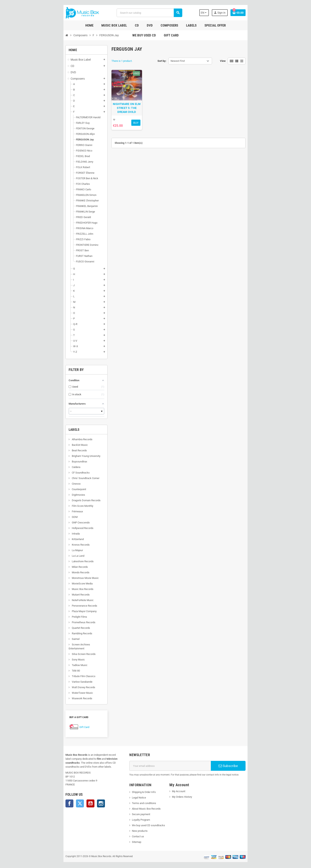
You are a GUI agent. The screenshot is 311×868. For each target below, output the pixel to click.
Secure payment (132, 810)
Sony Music (51, 656)
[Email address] (174, 762)
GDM (47, 517)
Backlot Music (53, 445)
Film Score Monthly (55, 506)
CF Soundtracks (53, 473)
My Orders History (185, 793)
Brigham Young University (59, 456)
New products (131, 827)
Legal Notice (130, 794)
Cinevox (49, 484)
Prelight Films (52, 617)
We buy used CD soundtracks (140, 821)
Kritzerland (50, 539)
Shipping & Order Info (135, 788)
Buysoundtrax (52, 462)
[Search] (148, 13)
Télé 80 (49, 667)
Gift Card (57, 723)
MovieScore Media (55, 584)
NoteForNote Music (55, 600)
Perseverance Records (57, 606)
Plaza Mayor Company (57, 611)
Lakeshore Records (55, 561)
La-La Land (51, 556)
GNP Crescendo (53, 523)
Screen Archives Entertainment (62, 645)
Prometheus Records (56, 622)
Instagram (74, 796)
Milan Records (53, 567)
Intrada (48, 534)
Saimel (48, 639)
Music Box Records (55, 589)
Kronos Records (53, 545)
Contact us (129, 832)
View (250, 61)
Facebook (42, 796)
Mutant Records (53, 595)
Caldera (49, 467)
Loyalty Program (132, 816)
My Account (182, 787)
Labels (47, 430)
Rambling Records (55, 633)
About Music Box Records (137, 805)
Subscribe (250, 762)
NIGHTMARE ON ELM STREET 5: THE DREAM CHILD (118, 118)
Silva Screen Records (56, 650)
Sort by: (162, 61)
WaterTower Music (55, 689)
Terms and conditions (135, 799)
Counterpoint (52, 489)
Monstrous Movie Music (58, 578)
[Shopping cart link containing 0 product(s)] (265, 13)
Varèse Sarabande (55, 678)
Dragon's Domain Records (59, 500)
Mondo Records (53, 572)
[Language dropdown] (229, 13)
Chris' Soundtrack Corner (58, 478)
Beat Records (52, 450)
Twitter (53, 796)
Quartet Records (54, 628)
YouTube (63, 796)
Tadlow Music (52, 661)
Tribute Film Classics (56, 672)
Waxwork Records (55, 694)
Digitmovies (51, 495)
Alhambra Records (55, 439)
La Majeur (50, 550)
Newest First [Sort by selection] (178, 61)
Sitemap (128, 838)
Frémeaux (50, 511)
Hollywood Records (55, 528)
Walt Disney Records (56, 683)
